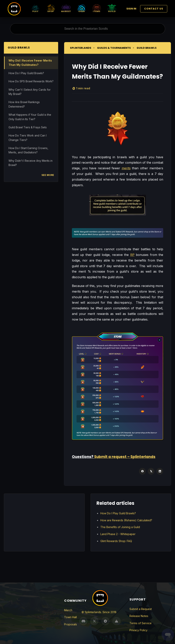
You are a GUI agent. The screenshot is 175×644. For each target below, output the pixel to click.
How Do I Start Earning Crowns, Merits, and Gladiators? (28, 150)
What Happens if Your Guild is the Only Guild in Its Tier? (30, 117)
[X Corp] (151, 471)
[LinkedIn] (160, 471)
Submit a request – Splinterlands (125, 457)
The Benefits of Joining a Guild (120, 527)
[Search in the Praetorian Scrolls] (88, 29)
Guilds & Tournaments (114, 48)
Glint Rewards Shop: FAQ (116, 541)
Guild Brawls (147, 48)
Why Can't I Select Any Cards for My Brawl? (30, 92)
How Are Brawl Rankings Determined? (24, 104)
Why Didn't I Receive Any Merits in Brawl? (31, 163)
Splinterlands (81, 48)
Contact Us (154, 9)
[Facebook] (142, 471)
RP (132, 255)
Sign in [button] (131, 9)
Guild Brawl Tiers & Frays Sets (28, 127)
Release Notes (139, 616)
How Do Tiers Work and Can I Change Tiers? (28, 138)
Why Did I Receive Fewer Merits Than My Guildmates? (30, 63)
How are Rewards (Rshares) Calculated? (126, 520)
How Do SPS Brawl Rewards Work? (31, 81)
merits (126, 168)
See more (48, 175)
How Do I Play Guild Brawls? (26, 73)
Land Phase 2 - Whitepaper (118, 534)
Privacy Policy (138, 630)
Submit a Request (141, 609)
